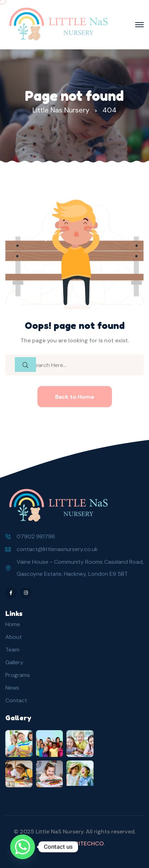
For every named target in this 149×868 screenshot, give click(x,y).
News (12, 688)
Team (12, 650)
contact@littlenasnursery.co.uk (57, 549)
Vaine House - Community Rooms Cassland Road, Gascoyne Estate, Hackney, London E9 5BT (80, 568)
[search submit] (25, 365)
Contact (16, 700)
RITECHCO (90, 843)
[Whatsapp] (23, 847)
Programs (18, 675)
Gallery (14, 662)
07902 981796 (36, 536)
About (14, 637)
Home (13, 624)
